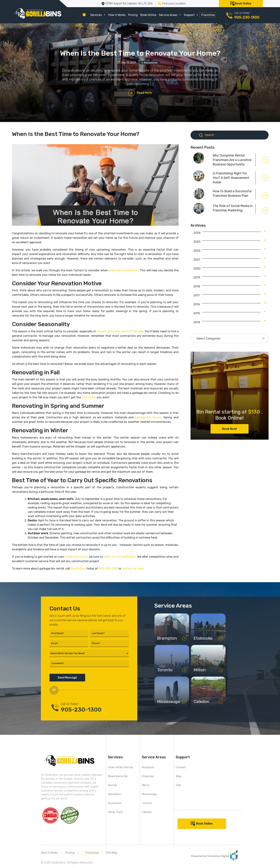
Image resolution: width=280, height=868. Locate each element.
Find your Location (174, 3)
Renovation (151, 63)
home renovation (76, 557)
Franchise (208, 15)
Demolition (115, 794)
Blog (178, 776)
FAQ (178, 785)
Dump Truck (115, 812)
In (150, 63)
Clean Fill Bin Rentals (121, 767)
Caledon (147, 812)
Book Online (243, 3)
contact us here (133, 569)
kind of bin (89, 397)
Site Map (112, 853)
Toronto (147, 803)
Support (191, 15)
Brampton (148, 767)
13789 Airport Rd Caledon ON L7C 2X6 (129, 3)
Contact (181, 767)
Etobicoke (148, 776)
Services (98, 15)
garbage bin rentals (148, 417)
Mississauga (149, 794)
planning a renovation (124, 270)
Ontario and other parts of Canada (120, 331)
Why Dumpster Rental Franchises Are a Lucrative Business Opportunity (232, 160)
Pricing (133, 15)
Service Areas (170, 15)
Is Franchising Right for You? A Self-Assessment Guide (231, 178)
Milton (146, 785)
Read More (144, 93)
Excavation (115, 803)
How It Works (117, 15)
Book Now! (230, 429)
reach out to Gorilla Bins (120, 557)
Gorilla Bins (78, 569)
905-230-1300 (247, 17)
